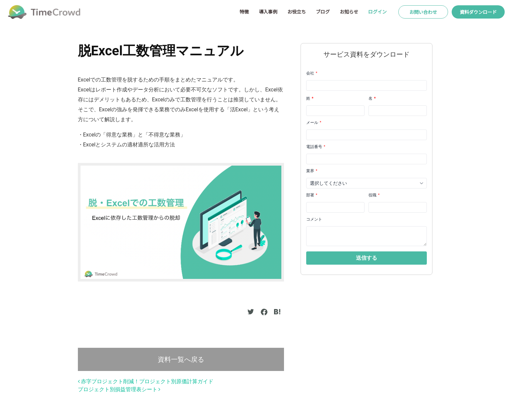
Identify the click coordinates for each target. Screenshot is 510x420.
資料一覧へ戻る (181, 359)
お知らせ (349, 12)
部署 (312, 195)
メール (314, 123)
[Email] (367, 135)
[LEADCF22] (335, 207)
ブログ (323, 12)
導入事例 (268, 12)
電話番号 (316, 147)
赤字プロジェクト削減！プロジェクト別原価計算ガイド (146, 381)
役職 (374, 195)
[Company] (367, 85)
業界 (312, 171)
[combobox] (367, 183)
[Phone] (367, 159)
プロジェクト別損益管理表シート (119, 389)
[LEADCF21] (398, 207)
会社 (312, 73)
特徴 (244, 12)
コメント (314, 219)
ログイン (377, 12)
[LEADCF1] (367, 236)
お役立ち (297, 12)
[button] (367, 258)
